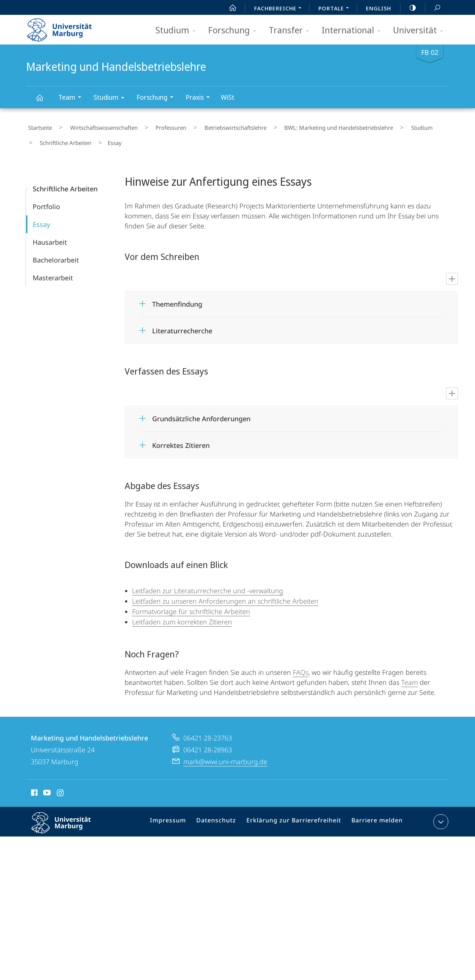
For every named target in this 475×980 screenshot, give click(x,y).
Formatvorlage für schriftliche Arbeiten (191, 603)
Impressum (178, 814)
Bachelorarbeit (56, 251)
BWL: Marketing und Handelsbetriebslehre (303, 126)
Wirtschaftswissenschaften (93, 126)
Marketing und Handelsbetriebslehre (44, 101)
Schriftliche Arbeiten (61, 136)
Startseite (38, 126)
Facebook (34, 785)
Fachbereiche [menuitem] (280, 9)
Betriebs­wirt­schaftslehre (208, 126)
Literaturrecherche (182, 322)
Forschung (235, 31)
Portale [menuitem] (336, 9)
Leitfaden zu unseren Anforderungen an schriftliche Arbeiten (225, 592)
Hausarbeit (50, 233)
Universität (420, 31)
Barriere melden (374, 814)
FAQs (301, 663)
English (379, 8)
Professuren (152, 126)
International (353, 31)
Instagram (61, 785)
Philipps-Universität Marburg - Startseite (66, 27)
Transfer (291, 31)
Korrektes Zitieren (181, 436)
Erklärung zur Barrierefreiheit (296, 814)
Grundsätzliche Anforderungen (201, 410)
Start (229, 8)
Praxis (200, 98)
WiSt (228, 97)
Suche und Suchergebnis (433, 8)
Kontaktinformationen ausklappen (440, 813)
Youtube (46, 785)
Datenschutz (223, 814)
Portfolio (46, 198)
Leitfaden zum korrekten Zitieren (182, 613)
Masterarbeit (53, 269)
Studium (178, 31)
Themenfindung (177, 295)
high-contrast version (409, 8)
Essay (41, 215)
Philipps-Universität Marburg (68, 820)
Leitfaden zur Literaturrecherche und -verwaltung (208, 582)
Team (72, 98)
